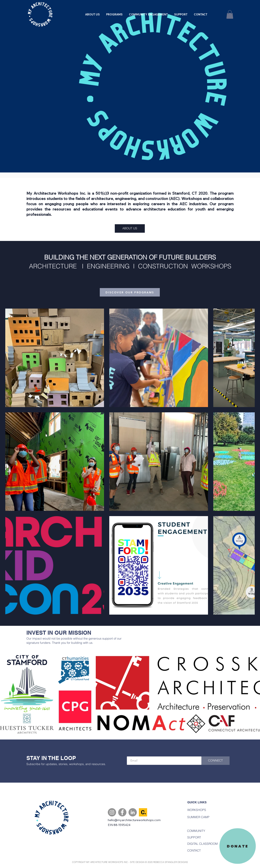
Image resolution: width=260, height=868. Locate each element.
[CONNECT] (215, 761)
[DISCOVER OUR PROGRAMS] (130, 292)
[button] (114, 14)
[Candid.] (143, 812)
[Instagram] (112, 812)
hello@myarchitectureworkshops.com (134, 820)
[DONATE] (238, 846)
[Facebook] (122, 812)
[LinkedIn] (133, 812)
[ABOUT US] (130, 228)
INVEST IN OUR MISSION (59, 633)
